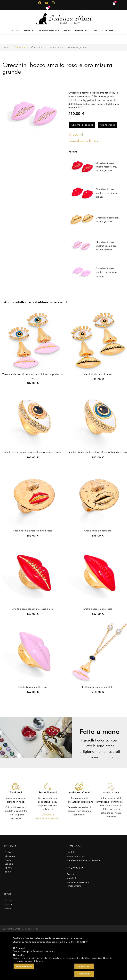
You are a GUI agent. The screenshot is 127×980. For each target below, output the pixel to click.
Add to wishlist (107, 125)
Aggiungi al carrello (82, 125)
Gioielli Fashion (49, 30)
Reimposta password (78, 882)
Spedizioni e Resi (76, 856)
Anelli (8, 860)
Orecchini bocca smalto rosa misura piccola (106, 272)
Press (94, 30)
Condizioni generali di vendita (83, 860)
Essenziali (20, 948)
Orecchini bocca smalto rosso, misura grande (107, 193)
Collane (9, 852)
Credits (9, 908)
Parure (8, 868)
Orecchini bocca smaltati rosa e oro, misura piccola (107, 246)
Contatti (107, 30)
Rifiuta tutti (84, 966)
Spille (8, 872)
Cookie (9, 904)
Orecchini (20, 47)
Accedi (70, 874)
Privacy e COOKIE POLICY (75, 942)
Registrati (72, 878)
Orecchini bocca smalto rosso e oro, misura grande (106, 167)
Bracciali (9, 864)
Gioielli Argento (75, 30)
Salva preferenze (24, 966)
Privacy (8, 900)
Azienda (28, 30)
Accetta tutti (84, 974)
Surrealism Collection (84, 141)
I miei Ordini (74, 886)
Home (15, 30)
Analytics (20, 955)
